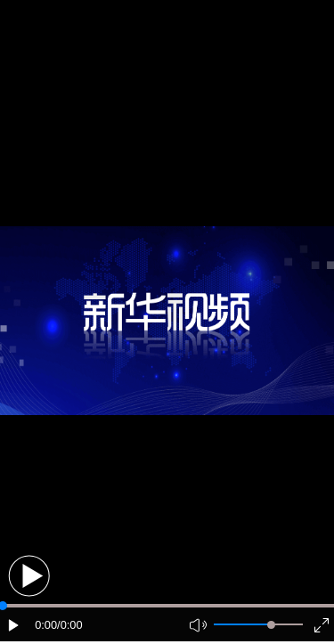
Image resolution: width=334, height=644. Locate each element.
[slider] (271, 625)
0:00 (46, 625)
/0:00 (69, 625)
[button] (29, 576)
